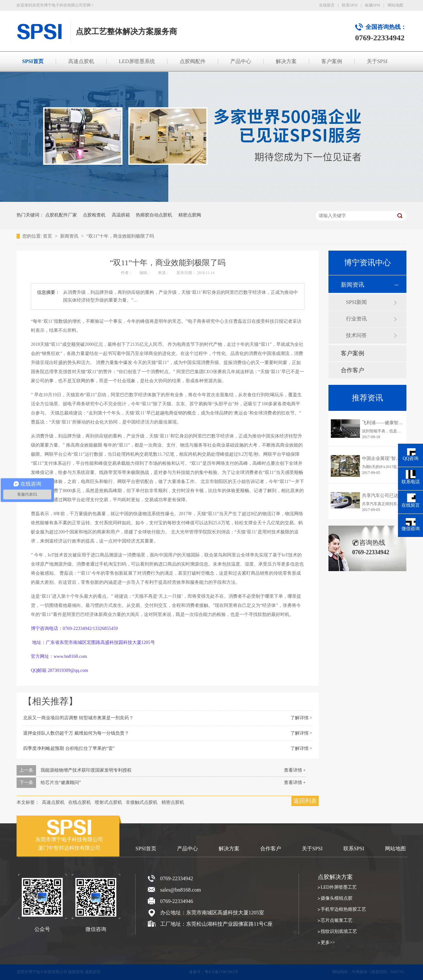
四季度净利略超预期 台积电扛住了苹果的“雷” (69, 748)
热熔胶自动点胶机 (154, 215)
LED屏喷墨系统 (137, 61)
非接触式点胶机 (142, 802)
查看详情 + (295, 770)
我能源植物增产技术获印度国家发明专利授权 (86, 770)
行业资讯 (356, 319)
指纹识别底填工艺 (339, 931)
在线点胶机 (80, 802)
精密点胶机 (173, 802)
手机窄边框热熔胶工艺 (343, 909)
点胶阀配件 (193, 61)
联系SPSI (350, 5)
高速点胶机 (81, 61)
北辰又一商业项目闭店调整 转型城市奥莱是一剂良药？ (78, 718)
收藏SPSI (373, 5)
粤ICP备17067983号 (221, 972)
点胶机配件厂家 (61, 215)
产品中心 (241, 61)
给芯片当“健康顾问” (61, 783)
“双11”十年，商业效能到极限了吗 (120, 236)
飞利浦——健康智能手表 (387, 423)
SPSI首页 (33, 61)
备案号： (197, 972)
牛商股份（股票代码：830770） (379, 972)
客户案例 (332, 61)
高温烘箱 (121, 215)
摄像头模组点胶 (337, 898)
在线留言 (327, 5)
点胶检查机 (94, 215)
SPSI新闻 (356, 302)
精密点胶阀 (190, 215)
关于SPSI (377, 61)
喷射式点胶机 (109, 802)
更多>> (328, 942)
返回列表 (305, 801)
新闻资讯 (70, 236)
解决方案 (286, 61)
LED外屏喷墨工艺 (339, 887)
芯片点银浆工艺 (337, 920)
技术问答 (356, 335)
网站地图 (395, 5)
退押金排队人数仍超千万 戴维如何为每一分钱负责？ (76, 733)
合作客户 (352, 370)
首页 (48, 236)
